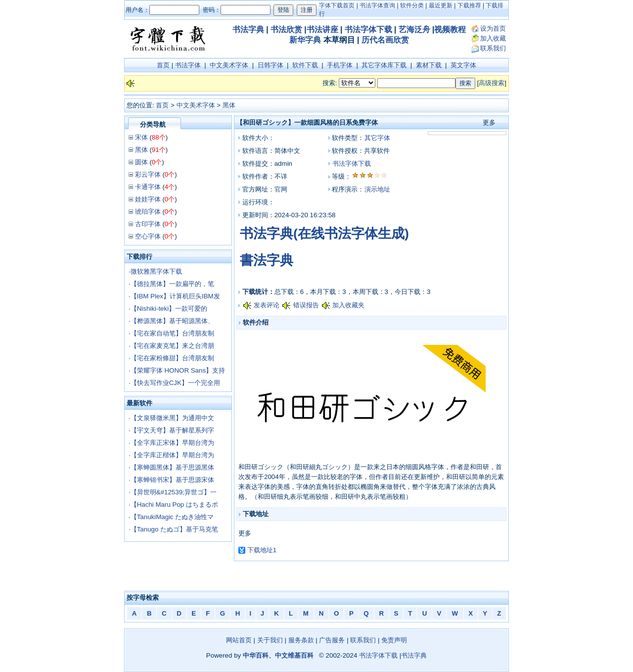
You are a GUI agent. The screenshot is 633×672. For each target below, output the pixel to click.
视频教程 (450, 29)
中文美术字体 (229, 65)
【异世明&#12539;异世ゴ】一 (174, 492)
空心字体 (148, 236)
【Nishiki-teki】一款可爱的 (169, 309)
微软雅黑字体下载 (156, 271)
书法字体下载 (368, 29)
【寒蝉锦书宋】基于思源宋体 (172, 480)
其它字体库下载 (384, 65)
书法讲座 (322, 29)
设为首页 (493, 28)
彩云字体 (148, 174)
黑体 (229, 105)
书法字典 (248, 29)
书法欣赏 (286, 29)
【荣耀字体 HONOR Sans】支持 (178, 370)
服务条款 (301, 640)
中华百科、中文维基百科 (278, 655)
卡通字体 (148, 187)
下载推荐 (469, 5)
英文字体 (463, 65)
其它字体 (377, 138)
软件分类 (412, 5)
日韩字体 (271, 65)
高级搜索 (492, 83)
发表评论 (267, 305)
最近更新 (441, 5)
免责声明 (394, 640)
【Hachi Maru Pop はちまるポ (174, 504)
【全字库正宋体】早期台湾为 (172, 443)
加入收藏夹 (348, 305)
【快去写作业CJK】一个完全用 (175, 383)
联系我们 (493, 48)
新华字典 (305, 40)
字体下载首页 (337, 5)
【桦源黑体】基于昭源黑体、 (172, 321)
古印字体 (148, 224)
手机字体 (340, 65)
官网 (281, 189)
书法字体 (188, 65)
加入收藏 (493, 38)
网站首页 (239, 640)
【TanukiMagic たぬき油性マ (172, 517)
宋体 (141, 137)
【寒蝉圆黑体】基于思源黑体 (172, 467)
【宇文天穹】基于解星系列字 (172, 430)
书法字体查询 (377, 5)
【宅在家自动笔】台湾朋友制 (172, 333)
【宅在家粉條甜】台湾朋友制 (172, 358)
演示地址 (377, 189)
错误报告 (306, 305)
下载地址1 (262, 550)
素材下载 (429, 65)
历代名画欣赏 (385, 40)
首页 (163, 65)
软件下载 (305, 65)
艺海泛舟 (414, 29)
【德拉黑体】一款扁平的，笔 (172, 284)
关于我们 (270, 640)
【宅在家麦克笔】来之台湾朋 (172, 346)
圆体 (141, 162)
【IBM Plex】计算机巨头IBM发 (175, 296)
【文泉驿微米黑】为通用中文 (172, 418)
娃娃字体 (148, 199)
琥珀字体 (148, 212)
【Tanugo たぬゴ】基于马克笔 (174, 529)
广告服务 (332, 640)
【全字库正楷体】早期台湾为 (172, 455)
